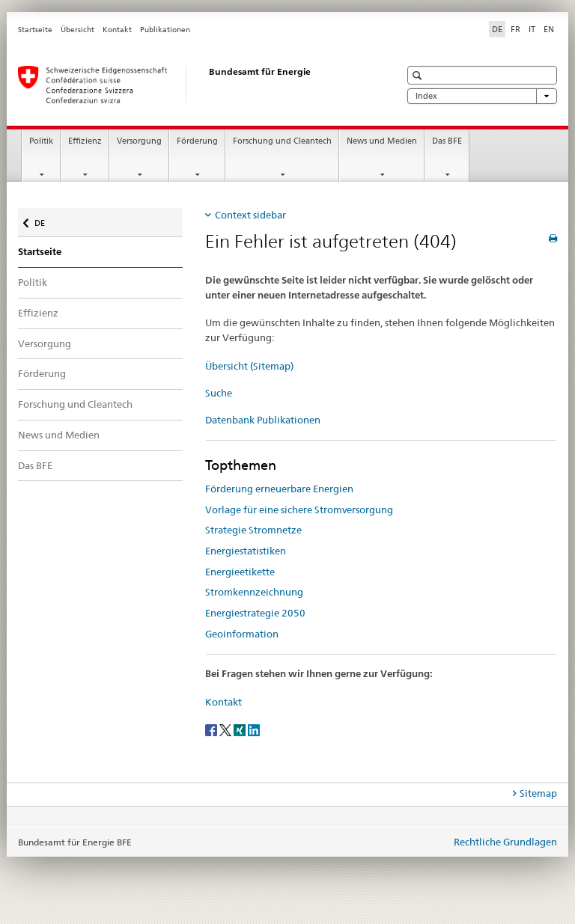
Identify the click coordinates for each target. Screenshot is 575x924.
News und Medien (382, 141)
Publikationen (165, 30)
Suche (219, 393)
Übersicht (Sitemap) (249, 366)
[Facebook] (212, 729)
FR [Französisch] (515, 29)
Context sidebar (250, 215)
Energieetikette (240, 572)
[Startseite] (194, 85)
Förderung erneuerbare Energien (279, 489)
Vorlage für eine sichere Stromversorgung (299, 510)
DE (47, 220)
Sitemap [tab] (538, 793)
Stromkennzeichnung (254, 592)
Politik (41, 141)
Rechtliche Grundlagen (505, 842)
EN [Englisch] (549, 29)
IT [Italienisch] (532, 29)
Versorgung (139, 141)
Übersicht (77, 30)
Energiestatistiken (246, 551)
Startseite (35, 30)
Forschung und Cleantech (282, 141)
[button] (419, 75)
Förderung (197, 141)
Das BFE (447, 141)
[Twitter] (226, 729)
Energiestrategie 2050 (255, 613)
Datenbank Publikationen (263, 420)
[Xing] (241, 729)
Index (482, 96)
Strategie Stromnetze (253, 530)
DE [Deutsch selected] (497, 29)
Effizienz (85, 141)
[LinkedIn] (254, 729)
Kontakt (117, 30)
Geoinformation (242, 634)
